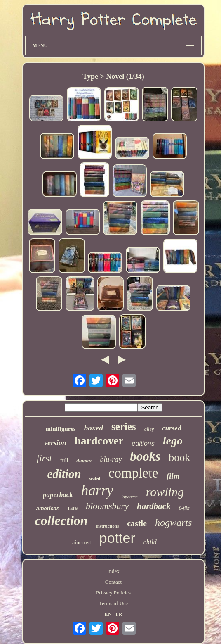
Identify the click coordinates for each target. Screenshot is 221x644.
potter (117, 538)
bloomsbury (107, 506)
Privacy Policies (113, 593)
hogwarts (173, 523)
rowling (165, 492)
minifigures (61, 429)
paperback (58, 495)
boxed (94, 428)
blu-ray (111, 459)
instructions (108, 526)
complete (133, 473)
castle (137, 523)
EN (108, 614)
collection (61, 520)
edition (64, 474)
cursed (172, 428)
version (55, 443)
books (145, 456)
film (173, 476)
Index (113, 571)
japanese (130, 497)
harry (97, 491)
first (44, 458)
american (48, 508)
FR (119, 614)
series (124, 427)
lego (173, 441)
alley (149, 429)
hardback (154, 506)
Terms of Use (113, 603)
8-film (185, 508)
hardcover (99, 441)
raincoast (81, 543)
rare (73, 508)
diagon (84, 460)
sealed (95, 479)
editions (143, 443)
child (150, 542)
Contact (113, 582)
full (64, 460)
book (179, 457)
